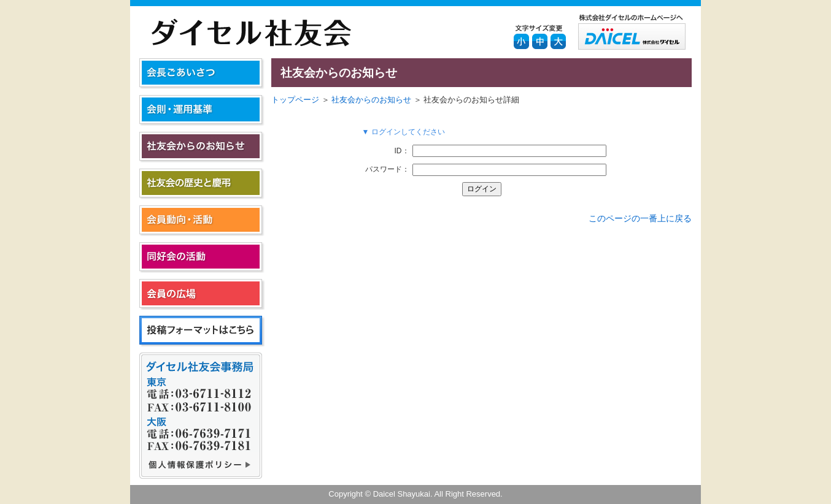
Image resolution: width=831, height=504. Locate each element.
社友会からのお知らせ (371, 100)
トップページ (295, 100)
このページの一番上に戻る (640, 218)
